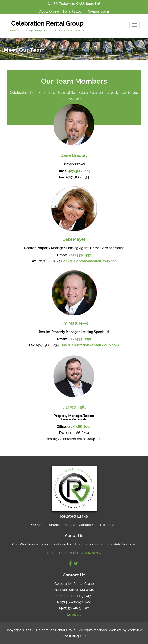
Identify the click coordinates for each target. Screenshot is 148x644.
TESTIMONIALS (89, 553)
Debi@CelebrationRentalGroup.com (89, 261)
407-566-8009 (79, 171)
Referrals (107, 525)
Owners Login (98, 11)
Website (115, 630)
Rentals (69, 525)
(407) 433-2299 (79, 339)
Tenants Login (73, 11)
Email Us (74, 614)
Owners (37, 525)
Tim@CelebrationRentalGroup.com (89, 345)
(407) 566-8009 (79, 427)
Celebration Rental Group (47, 26)
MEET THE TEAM (60, 553)
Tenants (53, 525)
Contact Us (88, 525)
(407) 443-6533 (79, 255)
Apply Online (49, 11)
